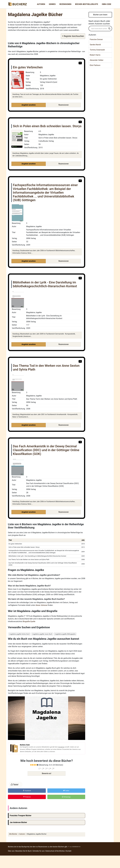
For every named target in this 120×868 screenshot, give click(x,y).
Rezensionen (65, 4)
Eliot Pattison (95, 65)
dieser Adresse (42, 605)
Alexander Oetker (97, 60)
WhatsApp (66, 797)
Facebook (27, 791)
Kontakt (69, 851)
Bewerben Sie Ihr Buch (23, 851)
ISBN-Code (107, 4)
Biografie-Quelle (29, 621)
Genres (52, 4)
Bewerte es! (47, 773)
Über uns (11, 851)
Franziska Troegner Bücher (21, 816)
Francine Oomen (96, 39)
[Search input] (99, 29)
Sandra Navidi (95, 45)
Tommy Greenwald (97, 50)
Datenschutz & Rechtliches (55, 851)
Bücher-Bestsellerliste (87, 4)
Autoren (41, 4)
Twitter (66, 791)
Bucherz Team (25, 745)
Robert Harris (95, 55)
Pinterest (27, 797)
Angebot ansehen (29, 105)
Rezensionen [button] (64, 105)
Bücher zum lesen (100, 15)
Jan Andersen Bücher (18, 822)
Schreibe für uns (39, 851)
